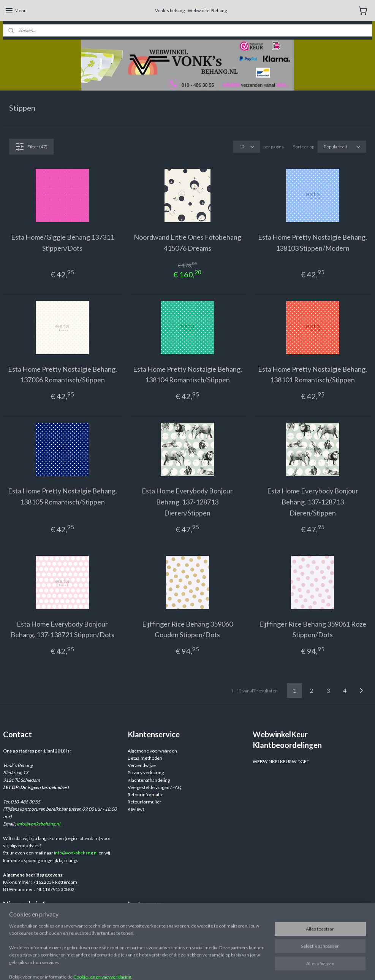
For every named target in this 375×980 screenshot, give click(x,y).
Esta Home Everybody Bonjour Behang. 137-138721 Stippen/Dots (63, 629)
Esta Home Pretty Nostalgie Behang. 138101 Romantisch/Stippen (312, 374)
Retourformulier (145, 802)
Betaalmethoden (145, 758)
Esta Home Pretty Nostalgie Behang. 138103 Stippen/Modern (312, 243)
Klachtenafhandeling (149, 780)
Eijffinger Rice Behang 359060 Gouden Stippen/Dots (187, 629)
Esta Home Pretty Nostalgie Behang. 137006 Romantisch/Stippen (63, 374)
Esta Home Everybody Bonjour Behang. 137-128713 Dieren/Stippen (187, 502)
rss (246, 966)
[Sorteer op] (342, 147)
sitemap (232, 966)
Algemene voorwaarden (152, 751)
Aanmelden (21, 936)
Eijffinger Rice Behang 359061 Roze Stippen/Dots (313, 629)
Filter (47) (31, 146)
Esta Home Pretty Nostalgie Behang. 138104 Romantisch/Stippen (187, 374)
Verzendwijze (142, 765)
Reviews (136, 809)
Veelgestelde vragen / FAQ (155, 787)
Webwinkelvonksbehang (163, 921)
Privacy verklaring (146, 772)
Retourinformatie (146, 795)
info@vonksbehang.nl (39, 824)
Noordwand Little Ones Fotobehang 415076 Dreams (187, 243)
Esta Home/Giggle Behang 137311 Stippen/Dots (63, 243)
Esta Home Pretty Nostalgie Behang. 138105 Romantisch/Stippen (63, 496)
